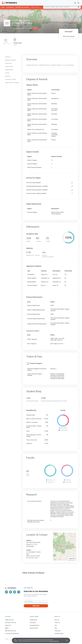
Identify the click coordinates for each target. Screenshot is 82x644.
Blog (56, 628)
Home (3, 7)
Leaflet (63, 10)
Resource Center (34, 628)
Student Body (9, 70)
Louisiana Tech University (22, 7)
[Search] (75, 3)
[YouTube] (15, 592)
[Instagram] (19, 592)
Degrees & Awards (10, 60)
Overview (8, 57)
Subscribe (36, 606)
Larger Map (5, 31)
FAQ (56, 625)
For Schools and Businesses (12, 633)
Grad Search (33, 623)
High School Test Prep (10, 631)
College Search (33, 620)
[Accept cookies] (66, 640)
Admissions (8, 63)
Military (7, 628)
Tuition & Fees (9, 67)
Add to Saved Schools (69, 36)
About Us (57, 620)
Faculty (7, 73)
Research (8, 76)
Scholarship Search (35, 625)
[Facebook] (10, 592)
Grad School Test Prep (10, 623)
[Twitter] (6, 592)
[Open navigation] (78, 3)
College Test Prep (9, 620)
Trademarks (58, 631)
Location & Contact (10, 79)
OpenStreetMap (71, 10)
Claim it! (36, 28)
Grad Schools (10, 7)
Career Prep (8, 625)
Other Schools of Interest (12, 83)
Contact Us (57, 623)
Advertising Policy (59, 633)
